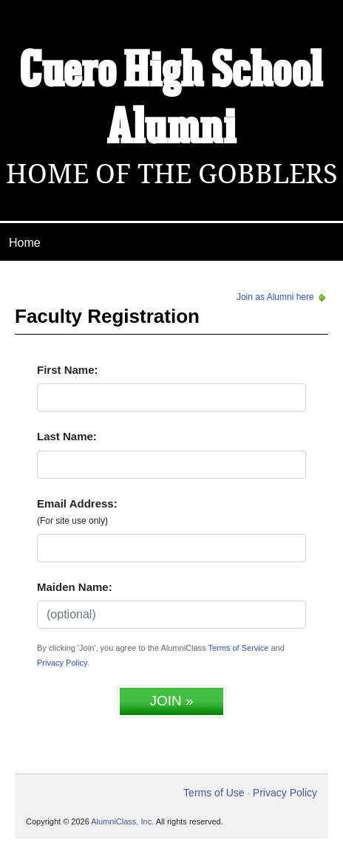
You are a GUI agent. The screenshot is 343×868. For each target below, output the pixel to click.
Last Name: (67, 436)
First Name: (68, 370)
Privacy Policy (62, 663)
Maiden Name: (75, 587)
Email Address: (77, 512)
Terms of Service (238, 648)
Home (25, 243)
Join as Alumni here (282, 297)
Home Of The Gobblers (172, 174)
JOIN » (171, 701)
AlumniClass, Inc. (122, 821)
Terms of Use (214, 793)
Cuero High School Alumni (171, 101)
